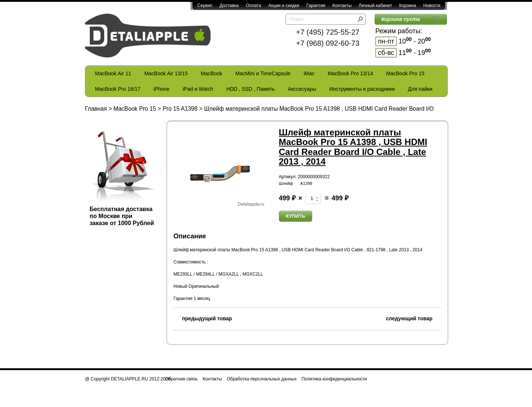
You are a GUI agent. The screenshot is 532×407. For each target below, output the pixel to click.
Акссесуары (302, 89)
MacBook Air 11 (113, 73)
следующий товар (414, 318)
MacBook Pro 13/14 (350, 73)
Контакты (342, 6)
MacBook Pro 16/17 (118, 89)
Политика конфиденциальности (334, 379)
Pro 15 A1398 (180, 109)
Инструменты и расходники (362, 89)
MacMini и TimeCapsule (263, 73)
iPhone (161, 89)
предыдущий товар (203, 318)
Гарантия (316, 6)
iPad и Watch (198, 89)
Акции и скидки (284, 6)
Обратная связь (181, 379)
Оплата (253, 6)
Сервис (205, 6)
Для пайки (420, 89)
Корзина (407, 6)
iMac (309, 73)
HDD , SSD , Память (250, 89)
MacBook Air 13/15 (166, 73)
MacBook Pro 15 (405, 73)
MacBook (211, 73)
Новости (432, 6)
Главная (96, 109)
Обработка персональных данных (262, 379)
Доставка (229, 6)
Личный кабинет (375, 6)
